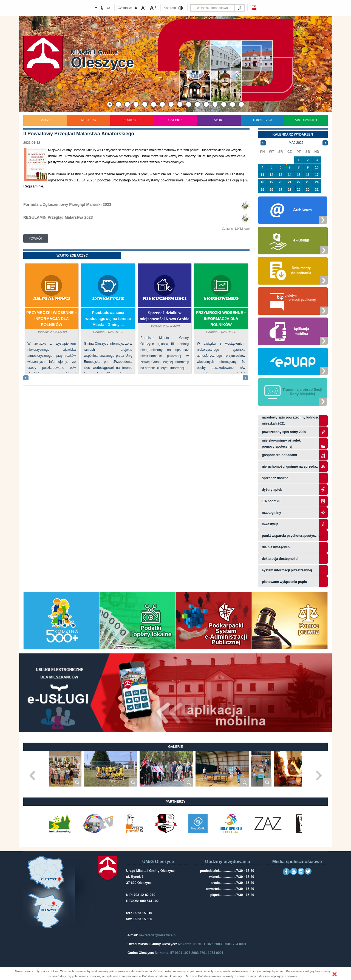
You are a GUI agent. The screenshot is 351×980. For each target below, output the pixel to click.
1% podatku (272, 501)
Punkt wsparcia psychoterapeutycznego (293, 536)
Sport (219, 120)
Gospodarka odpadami (279, 455)
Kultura (89, 120)
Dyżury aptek (272, 490)
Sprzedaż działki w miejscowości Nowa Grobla (164, 316)
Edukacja (132, 120)
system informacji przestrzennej (287, 570)
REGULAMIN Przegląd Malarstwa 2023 (58, 217)
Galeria (176, 120)
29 (298, 190)
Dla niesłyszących (276, 547)
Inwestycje (108, 299)
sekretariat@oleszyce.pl (158, 935)
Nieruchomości (165, 299)
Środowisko (306, 120)
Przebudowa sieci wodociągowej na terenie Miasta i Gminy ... (108, 319)
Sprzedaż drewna (275, 478)
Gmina (45, 120)
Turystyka (262, 120)
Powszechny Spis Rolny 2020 (284, 432)
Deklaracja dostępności (280, 559)
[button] (335, 974)
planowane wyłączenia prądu (285, 582)
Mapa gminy (272, 513)
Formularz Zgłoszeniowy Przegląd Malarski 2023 (67, 204)
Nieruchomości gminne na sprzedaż (290, 467)
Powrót (36, 238)
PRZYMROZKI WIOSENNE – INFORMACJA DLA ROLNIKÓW (52, 319)
